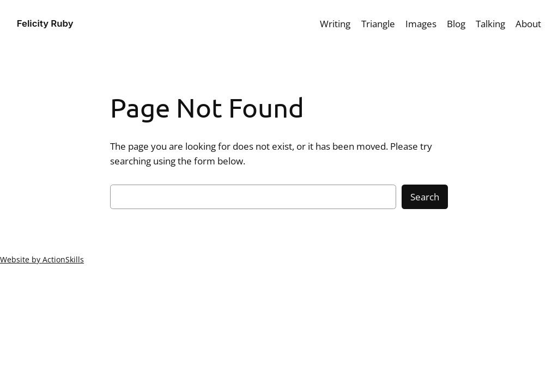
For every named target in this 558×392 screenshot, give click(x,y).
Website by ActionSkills (42, 259)
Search (425, 197)
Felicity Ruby (45, 23)
